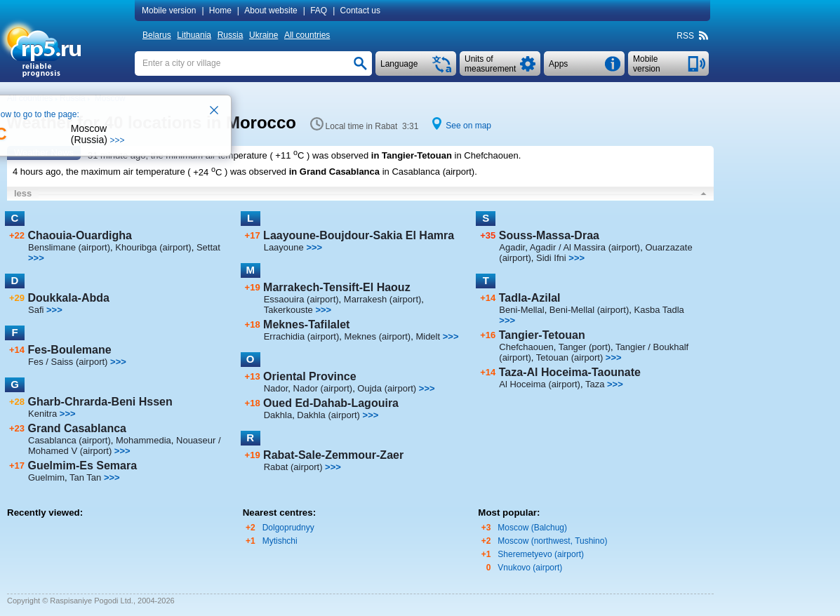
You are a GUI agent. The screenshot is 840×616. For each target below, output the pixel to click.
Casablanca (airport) (69, 440)
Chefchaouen (526, 347)
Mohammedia (144, 440)
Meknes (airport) (378, 336)
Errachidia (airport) (302, 336)
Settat (208, 247)
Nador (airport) (323, 388)
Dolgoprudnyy (288, 528)
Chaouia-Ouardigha (79, 235)
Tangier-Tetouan (542, 335)
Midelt (428, 336)
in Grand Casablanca (334, 172)
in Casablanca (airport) (429, 172)
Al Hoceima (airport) (540, 384)
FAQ (319, 11)
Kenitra (42, 414)
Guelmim (46, 477)
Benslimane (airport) (69, 247)
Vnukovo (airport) (530, 568)
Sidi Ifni (551, 258)
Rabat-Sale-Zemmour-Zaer (333, 455)
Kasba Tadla (659, 310)
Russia (231, 35)
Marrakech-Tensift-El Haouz (337, 287)
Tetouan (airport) (569, 357)
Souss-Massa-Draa (549, 235)
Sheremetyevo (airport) (541, 554)
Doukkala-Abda (68, 298)
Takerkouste (288, 310)
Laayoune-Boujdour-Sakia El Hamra (359, 235)
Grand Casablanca (77, 428)
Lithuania (194, 35)
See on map (468, 126)
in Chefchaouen (487, 155)
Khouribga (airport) (153, 247)
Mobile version (169, 11)
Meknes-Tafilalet (306, 324)
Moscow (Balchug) (532, 528)
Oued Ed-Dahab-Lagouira (331, 403)
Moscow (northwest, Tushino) (552, 541)
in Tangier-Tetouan (412, 155)
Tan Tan (85, 477)
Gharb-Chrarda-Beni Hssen (100, 402)
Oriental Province (310, 376)
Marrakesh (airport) (383, 299)
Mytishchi (280, 541)
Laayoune (284, 247)
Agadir (512, 247)
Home (220, 11)
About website (271, 11)
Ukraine (264, 35)
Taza (595, 384)
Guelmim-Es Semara (82, 466)
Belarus (157, 35)
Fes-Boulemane (69, 350)
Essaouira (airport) (301, 299)
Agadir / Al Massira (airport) (585, 247)
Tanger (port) (585, 347)
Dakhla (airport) (328, 415)
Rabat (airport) (293, 467)
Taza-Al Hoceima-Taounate (570, 372)
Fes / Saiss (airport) (68, 362)
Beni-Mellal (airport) (589, 310)
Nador (276, 388)
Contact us (360, 11)
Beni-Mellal (521, 310)
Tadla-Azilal (530, 298)
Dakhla (278, 415)
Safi (36, 310)
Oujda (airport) (387, 388)
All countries (307, 35)
